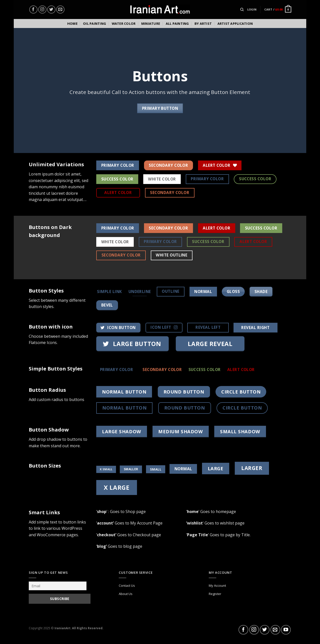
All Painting (177, 23)
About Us (126, 594)
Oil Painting (94, 23)
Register (215, 594)
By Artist (203, 23)
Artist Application (235, 23)
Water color (124, 23)
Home (72, 23)
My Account (217, 585)
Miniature (151, 23)
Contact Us (127, 585)
